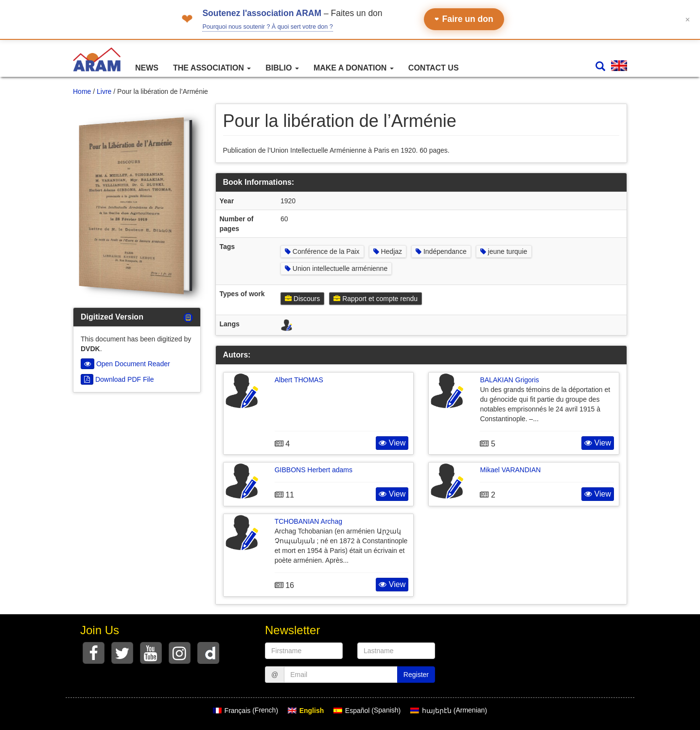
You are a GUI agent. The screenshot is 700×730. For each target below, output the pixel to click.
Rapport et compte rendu (376, 299)
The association (212, 68)
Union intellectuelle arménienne (336, 268)
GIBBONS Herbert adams (314, 470)
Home (82, 91)
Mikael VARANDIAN (510, 470)
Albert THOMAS (299, 380)
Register (416, 675)
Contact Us (434, 68)
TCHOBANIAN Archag (308, 521)
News (147, 68)
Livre (104, 91)
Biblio (282, 68)
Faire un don (464, 19)
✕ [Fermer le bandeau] (688, 19)
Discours (302, 299)
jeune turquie (504, 251)
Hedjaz (388, 251)
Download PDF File (117, 379)
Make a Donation (354, 68)
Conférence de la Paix (322, 251)
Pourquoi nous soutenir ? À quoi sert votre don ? (267, 27)
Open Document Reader (125, 364)
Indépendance (441, 251)
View (392, 443)
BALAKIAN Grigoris (509, 380)
